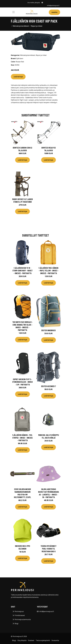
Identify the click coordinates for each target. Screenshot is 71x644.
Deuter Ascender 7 (49, 386)
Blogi (16, 624)
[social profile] (42, 3)
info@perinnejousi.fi (53, 5)
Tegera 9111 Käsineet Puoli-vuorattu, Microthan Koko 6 (49, 549)
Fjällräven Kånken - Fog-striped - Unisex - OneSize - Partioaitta (23, 438)
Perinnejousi (19, 611)
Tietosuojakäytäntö (43, 640)
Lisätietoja (18, 77)
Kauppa (54, 12)
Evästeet (31, 640)
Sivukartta (55, 640)
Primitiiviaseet (20, 615)
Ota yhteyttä (22, 640)
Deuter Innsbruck (49, 330)
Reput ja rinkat (37, 26)
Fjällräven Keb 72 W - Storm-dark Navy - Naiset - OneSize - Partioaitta (23, 271)
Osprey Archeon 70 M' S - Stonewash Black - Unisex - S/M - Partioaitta (23, 382)
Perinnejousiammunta (23, 619)
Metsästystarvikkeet (21, 26)
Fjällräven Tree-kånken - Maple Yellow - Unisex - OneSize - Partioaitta (49, 271)
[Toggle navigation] (14, 12)
